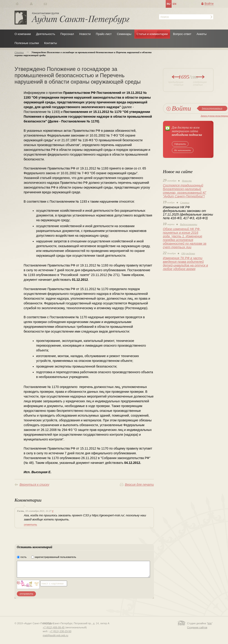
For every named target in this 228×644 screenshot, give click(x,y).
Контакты (50, 43)
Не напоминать (183, 150)
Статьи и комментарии (152, 34)
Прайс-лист (104, 34)
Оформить (180, 144)
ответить (30, 525)
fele (210, 623)
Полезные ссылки (27, 43)
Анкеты (202, 34)
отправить (26, 594)
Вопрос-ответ (182, 34)
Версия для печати (139, 485)
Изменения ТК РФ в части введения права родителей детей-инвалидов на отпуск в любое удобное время (185, 264)
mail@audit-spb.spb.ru (55, 635)
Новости (85, 34)
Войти (209, 4)
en (175, 4)
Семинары (124, 34)
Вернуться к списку (34, 485)
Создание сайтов (197, 627)
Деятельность (46, 34)
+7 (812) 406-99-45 (54, 627)
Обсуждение (188, 253)
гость (24, 557)
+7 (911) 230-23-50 (60, 631)
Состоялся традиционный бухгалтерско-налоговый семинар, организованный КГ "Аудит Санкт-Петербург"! (185, 191)
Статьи (185, 202)
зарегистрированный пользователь (55, 557)
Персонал (67, 34)
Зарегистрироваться (212, 108)
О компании (23, 34)
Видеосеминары (189, 224)
